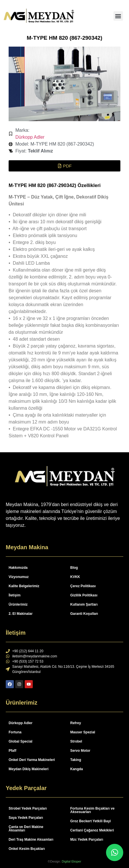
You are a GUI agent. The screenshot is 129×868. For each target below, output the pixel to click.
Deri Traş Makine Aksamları (31, 840)
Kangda (77, 769)
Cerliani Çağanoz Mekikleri (92, 830)
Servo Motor (80, 751)
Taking (76, 760)
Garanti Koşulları (84, 614)
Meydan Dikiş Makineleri (29, 769)
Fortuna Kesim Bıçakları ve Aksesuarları (93, 810)
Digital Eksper (72, 861)
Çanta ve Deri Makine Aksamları (26, 829)
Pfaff (12, 751)
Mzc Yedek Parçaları (87, 840)
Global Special (21, 741)
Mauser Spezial (83, 732)
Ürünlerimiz (18, 604)
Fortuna (15, 732)
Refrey (76, 723)
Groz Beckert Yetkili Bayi (91, 821)
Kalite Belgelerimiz (24, 586)
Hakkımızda (18, 568)
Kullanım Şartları (84, 604)
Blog (74, 568)
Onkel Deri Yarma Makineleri (32, 760)
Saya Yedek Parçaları (26, 818)
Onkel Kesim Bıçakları (27, 849)
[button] (118, 16)
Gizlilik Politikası (84, 595)
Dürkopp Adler (30, 137)
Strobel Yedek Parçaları (28, 808)
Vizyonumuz (19, 577)
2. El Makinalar (21, 614)
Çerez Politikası (83, 586)
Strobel (76, 741)
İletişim (15, 595)
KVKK (75, 577)
